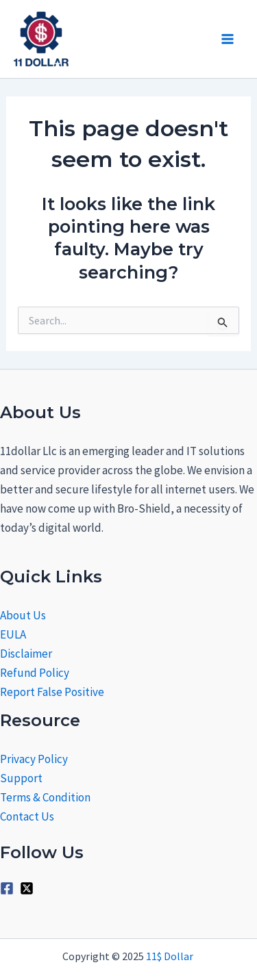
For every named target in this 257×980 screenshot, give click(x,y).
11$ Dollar (171, 956)
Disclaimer (26, 654)
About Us (23, 615)
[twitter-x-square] (29, 888)
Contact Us (27, 816)
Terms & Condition (45, 797)
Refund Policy (35, 673)
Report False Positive (52, 692)
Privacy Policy (34, 759)
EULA (13, 634)
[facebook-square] (9, 888)
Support (21, 778)
